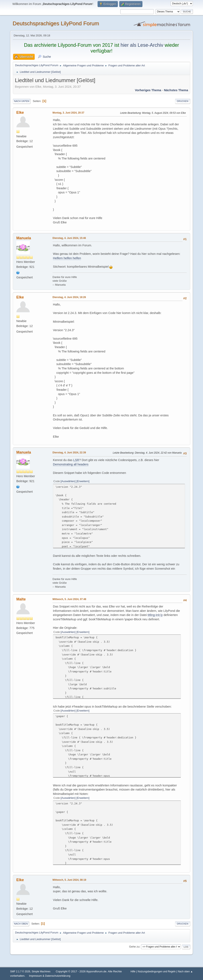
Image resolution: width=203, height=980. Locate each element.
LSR (76, 460)
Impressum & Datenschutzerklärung (50, 976)
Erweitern (83, 481)
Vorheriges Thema (148, 90)
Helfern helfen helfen (67, 258)
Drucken (183, 101)
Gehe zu (134, 947)
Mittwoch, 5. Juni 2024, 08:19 (69, 880)
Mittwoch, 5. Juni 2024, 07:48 (69, 599)
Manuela (24, 238)
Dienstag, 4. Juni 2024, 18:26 (69, 297)
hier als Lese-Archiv (142, 45)
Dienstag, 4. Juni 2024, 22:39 (69, 453)
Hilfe (133, 972)
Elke (20, 113)
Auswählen (68, 481)
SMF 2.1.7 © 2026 (20, 972)
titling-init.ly (155, 615)
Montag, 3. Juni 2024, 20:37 (68, 113)
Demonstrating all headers (71, 464)
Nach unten (22, 101)
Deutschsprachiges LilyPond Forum (56, 23)
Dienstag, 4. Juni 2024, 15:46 (69, 238)
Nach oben (21, 924)
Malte (21, 599)
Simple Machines (41, 972)
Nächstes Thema (176, 90)
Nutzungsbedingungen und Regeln (157, 972)
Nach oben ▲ (185, 972)
